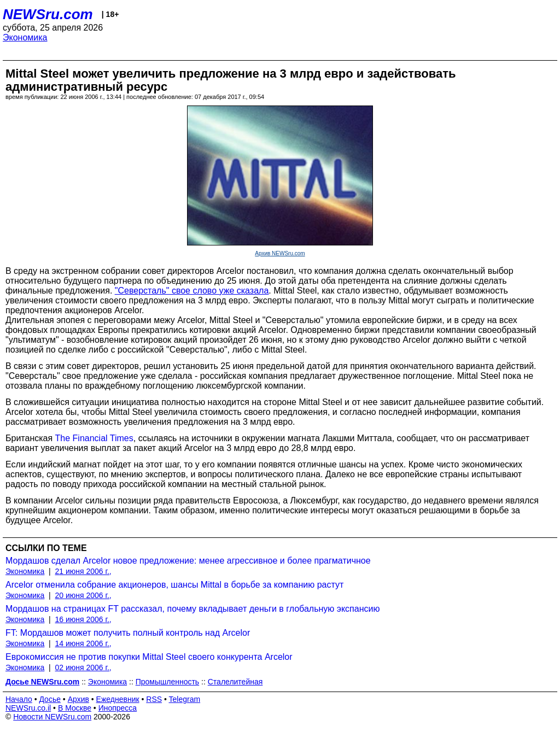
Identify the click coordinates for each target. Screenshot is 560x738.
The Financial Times (94, 438)
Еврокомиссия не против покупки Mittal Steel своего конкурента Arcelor (149, 657)
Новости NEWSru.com (52, 717)
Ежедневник (118, 699)
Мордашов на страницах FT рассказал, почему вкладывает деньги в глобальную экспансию (192, 609)
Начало (19, 699)
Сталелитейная (235, 682)
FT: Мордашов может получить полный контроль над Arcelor (128, 633)
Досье (50, 699)
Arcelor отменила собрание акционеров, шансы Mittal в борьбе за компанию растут (174, 585)
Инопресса (118, 708)
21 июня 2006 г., (83, 571)
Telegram (185, 699)
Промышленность (167, 682)
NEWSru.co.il (28, 708)
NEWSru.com (48, 14)
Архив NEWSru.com (280, 253)
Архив (78, 699)
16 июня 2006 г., (83, 619)
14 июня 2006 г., (83, 643)
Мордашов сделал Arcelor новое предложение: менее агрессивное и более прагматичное (188, 561)
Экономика (25, 37)
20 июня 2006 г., (83, 595)
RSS (154, 699)
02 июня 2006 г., (83, 667)
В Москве (75, 708)
